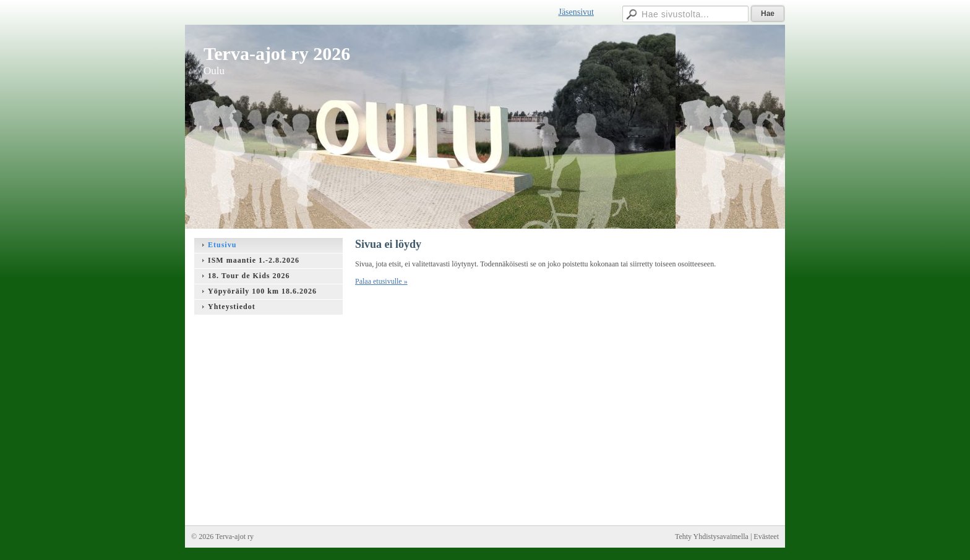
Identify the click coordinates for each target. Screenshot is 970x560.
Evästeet (766, 537)
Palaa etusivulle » (381, 281)
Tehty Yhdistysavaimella (712, 537)
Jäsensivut (576, 12)
